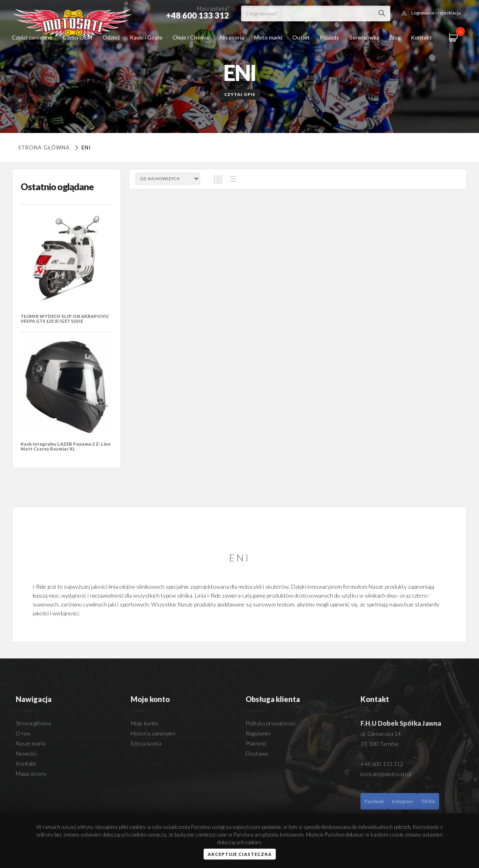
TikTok (428, 801)
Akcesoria (231, 37)
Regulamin (258, 733)
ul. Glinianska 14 (381, 734)
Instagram (403, 801)
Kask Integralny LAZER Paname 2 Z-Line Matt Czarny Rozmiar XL (66, 446)
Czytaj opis (240, 94)
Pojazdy (329, 37)
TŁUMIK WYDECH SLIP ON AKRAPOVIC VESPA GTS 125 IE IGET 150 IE (65, 319)
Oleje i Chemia (191, 37)
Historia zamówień (153, 733)
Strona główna (44, 147)
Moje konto (145, 723)
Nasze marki (31, 743)
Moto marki (268, 37)
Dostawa (257, 753)
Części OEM (77, 37)
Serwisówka (364, 37)
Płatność (256, 743)
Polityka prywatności (271, 723)
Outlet (301, 37)
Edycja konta (146, 743)
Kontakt (421, 37)
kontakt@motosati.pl (386, 774)
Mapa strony (31, 774)
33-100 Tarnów (379, 744)
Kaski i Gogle (146, 37)
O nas (23, 733)
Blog (395, 37)
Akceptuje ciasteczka (240, 854)
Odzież (111, 37)
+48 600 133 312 (382, 764)
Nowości (26, 753)
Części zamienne (32, 37)
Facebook (374, 801)
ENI (82, 147)
